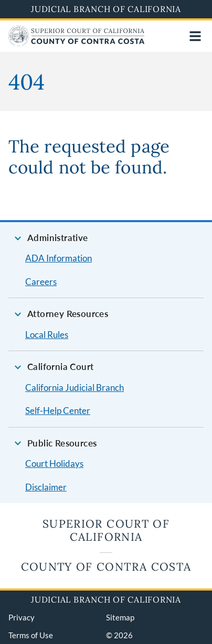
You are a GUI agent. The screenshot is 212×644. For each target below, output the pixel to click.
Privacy (22, 617)
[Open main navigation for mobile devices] (195, 36)
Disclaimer (46, 487)
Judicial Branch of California (106, 9)
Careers (41, 282)
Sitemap (120, 617)
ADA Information (59, 258)
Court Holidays (54, 463)
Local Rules (47, 335)
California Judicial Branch (75, 388)
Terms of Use (31, 635)
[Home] (77, 43)
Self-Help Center (58, 411)
